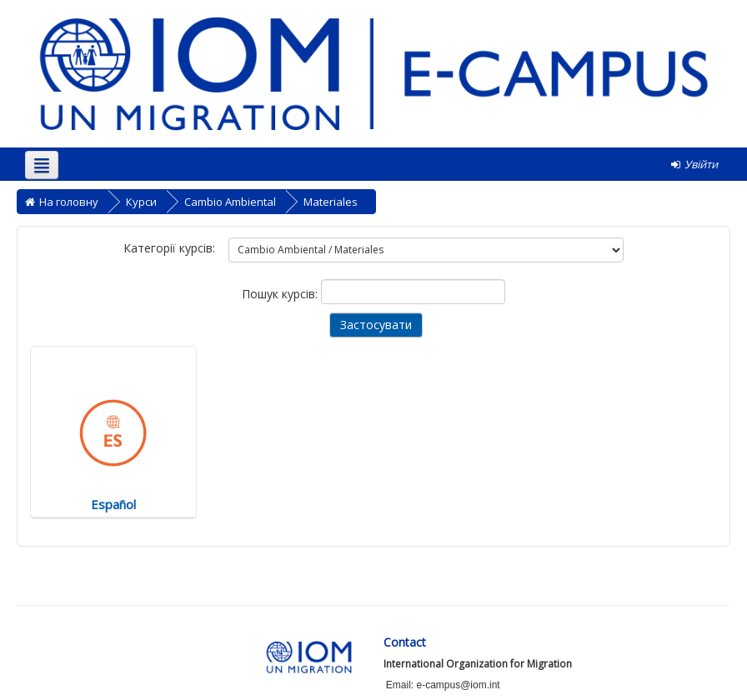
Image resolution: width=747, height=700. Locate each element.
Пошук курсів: (281, 294)
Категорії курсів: (169, 248)
